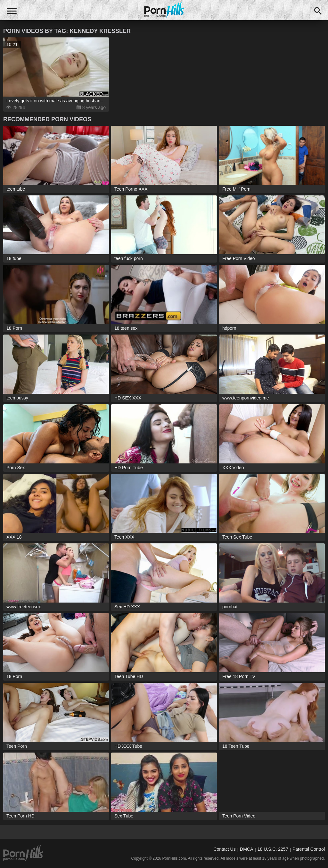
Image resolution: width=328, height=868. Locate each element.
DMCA (246, 849)
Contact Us (224, 849)
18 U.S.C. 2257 (273, 849)
